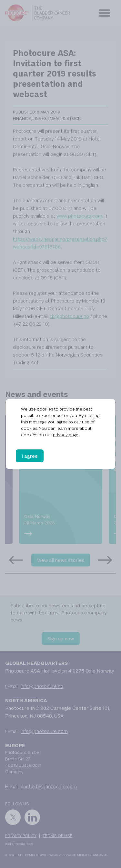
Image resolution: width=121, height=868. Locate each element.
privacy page (66, 435)
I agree (30, 456)
